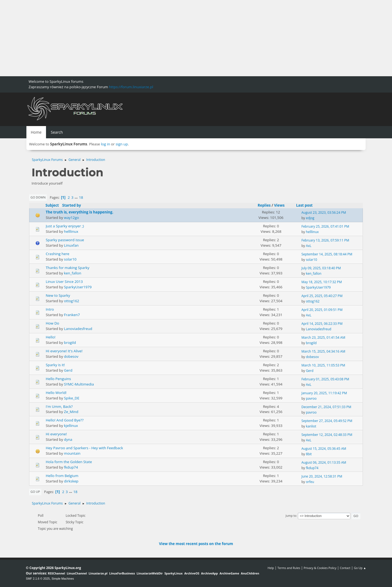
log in (106, 144)
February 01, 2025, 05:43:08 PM (325, 379)
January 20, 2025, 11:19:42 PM (324, 393)
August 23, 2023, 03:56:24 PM (324, 213)
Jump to (291, 516)
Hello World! (56, 393)
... (77, 197)
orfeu (310, 482)
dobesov (71, 356)
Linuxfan (71, 245)
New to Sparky (58, 295)
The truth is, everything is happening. (79, 212)
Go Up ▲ (360, 568)
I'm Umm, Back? (59, 406)
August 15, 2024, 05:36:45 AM (324, 449)
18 (81, 197)
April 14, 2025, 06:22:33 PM (322, 324)
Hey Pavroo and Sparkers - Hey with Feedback (84, 448)
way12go (71, 218)
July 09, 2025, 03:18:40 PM (321, 268)
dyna (68, 439)
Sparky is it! (55, 365)
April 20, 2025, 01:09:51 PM (322, 310)
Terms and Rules (289, 568)
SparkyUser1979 (78, 287)
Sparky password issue (65, 240)
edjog (310, 218)
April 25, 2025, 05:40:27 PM (322, 296)
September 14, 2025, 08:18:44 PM (327, 254)
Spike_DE (72, 398)
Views (279, 205)
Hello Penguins (58, 379)
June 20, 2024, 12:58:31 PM (322, 476)
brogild (70, 343)
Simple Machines (63, 579)
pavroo (311, 398)
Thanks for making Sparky (68, 268)
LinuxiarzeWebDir (150, 573)
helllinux (71, 231)
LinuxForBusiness (122, 573)
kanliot (311, 426)
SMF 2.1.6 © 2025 (38, 579)
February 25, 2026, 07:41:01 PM (325, 226)
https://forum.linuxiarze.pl (131, 87)
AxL (309, 246)
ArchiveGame (229, 573)
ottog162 (72, 301)
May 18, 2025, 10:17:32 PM (322, 282)
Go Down (38, 197)
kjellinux (71, 426)
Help (271, 568)
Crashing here (58, 254)
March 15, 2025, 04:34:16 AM (323, 351)
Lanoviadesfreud (78, 329)
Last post (307, 205)
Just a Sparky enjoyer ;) (65, 226)
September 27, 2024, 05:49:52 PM (327, 421)
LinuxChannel (77, 573)
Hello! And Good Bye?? (65, 420)
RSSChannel (56, 573)
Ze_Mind (71, 412)
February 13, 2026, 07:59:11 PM (325, 240)
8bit (309, 454)
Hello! (51, 337)
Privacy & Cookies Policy (320, 568)
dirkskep (71, 481)
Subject (52, 205)
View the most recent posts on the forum (196, 544)
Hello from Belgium (62, 476)
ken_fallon (73, 273)
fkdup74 (71, 467)
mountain (72, 453)
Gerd (68, 370)
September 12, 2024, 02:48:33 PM (327, 435)
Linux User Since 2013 (64, 282)
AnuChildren (250, 573)
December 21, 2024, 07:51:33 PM (326, 407)
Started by (72, 205)
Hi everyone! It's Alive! (64, 351)
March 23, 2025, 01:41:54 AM (323, 337)
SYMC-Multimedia (79, 384)
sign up (122, 144)
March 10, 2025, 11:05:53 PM (323, 365)
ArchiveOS (192, 573)
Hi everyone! (56, 434)
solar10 (70, 259)
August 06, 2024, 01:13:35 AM (324, 462)
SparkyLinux (174, 573)
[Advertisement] (163, 38)
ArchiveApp (209, 573)
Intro (50, 309)
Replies (264, 205)
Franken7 (72, 315)
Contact (345, 568)
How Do (52, 323)
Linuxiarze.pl (98, 573)
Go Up (35, 492)
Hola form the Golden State (69, 462)
